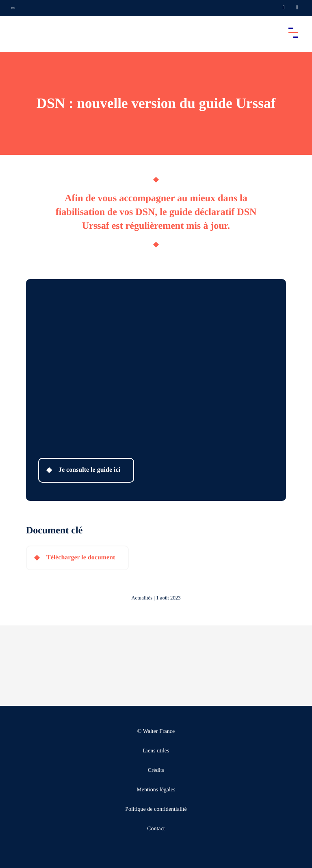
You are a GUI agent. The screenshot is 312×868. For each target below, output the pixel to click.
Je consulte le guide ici (89, 470)
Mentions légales (156, 790)
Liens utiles (156, 751)
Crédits (156, 770)
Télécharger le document (81, 558)
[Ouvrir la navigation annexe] (13, 8)
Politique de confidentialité (156, 809)
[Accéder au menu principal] (293, 32)
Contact (156, 829)
